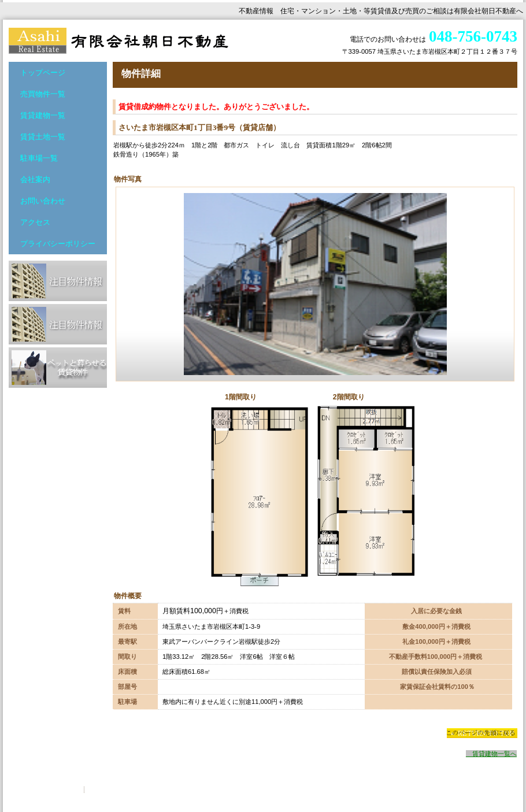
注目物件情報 (58, 281)
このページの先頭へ (482, 733)
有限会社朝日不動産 (124, 41)
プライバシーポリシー (46, 790)
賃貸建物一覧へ (491, 754)
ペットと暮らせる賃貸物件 (58, 368)
